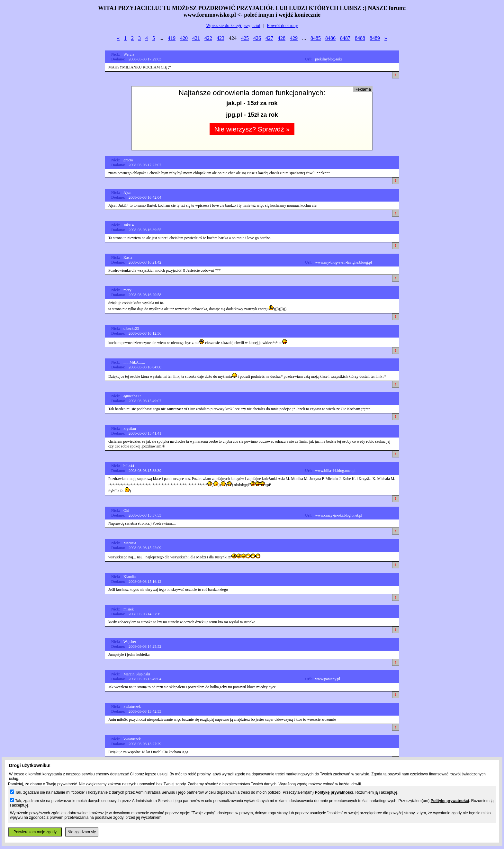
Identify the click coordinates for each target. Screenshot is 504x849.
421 (196, 38)
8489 (375, 38)
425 (245, 38)
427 (269, 38)
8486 (330, 38)
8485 (316, 38)
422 (208, 38)
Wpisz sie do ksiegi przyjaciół (233, 26)
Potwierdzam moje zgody (35, 832)
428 (282, 38)
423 (221, 38)
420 (184, 38)
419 (172, 38)
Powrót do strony (282, 26)
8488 (360, 38)
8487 (345, 38)
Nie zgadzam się (82, 832)
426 (257, 38)
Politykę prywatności (334, 792)
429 (294, 38)
